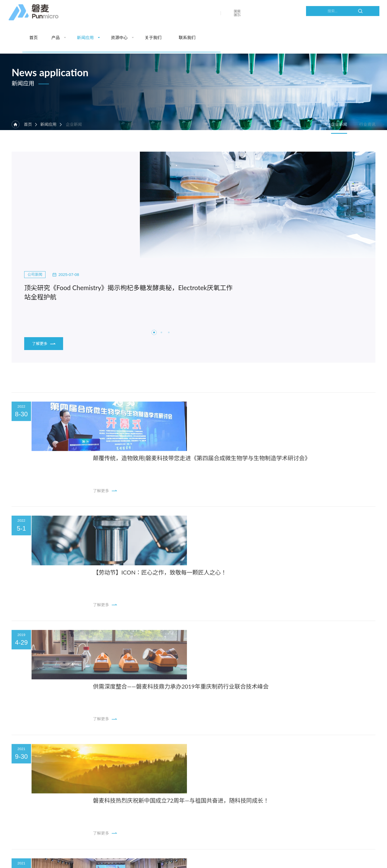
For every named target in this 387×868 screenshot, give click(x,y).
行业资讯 (367, 144)
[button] (154, 273)
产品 (154, 13)
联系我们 (285, 13)
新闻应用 (183, 13)
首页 (131, 13)
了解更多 (43, 270)
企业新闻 (333, 144)
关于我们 (251, 13)
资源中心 (217, 13)
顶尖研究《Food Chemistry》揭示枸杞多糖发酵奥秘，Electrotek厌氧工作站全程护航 (96, 214)
